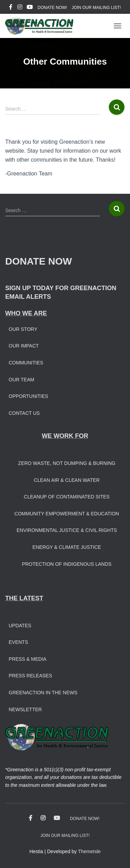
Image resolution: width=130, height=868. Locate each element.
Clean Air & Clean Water (67, 480)
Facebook (11, 8)
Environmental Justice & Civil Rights (67, 530)
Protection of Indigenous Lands (67, 564)
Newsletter (25, 709)
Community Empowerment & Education (67, 514)
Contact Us (24, 413)
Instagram (20, 8)
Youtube (30, 8)
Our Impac (22, 346)
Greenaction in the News (43, 693)
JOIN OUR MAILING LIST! (96, 8)
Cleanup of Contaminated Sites (67, 497)
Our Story (23, 329)
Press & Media (28, 659)
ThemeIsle (89, 851)
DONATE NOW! (52, 8)
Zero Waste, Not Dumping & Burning (67, 463)
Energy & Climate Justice (67, 547)
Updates (20, 626)
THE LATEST (24, 598)
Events (18, 642)
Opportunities (28, 396)
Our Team (21, 380)
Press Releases (30, 676)
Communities (26, 363)
